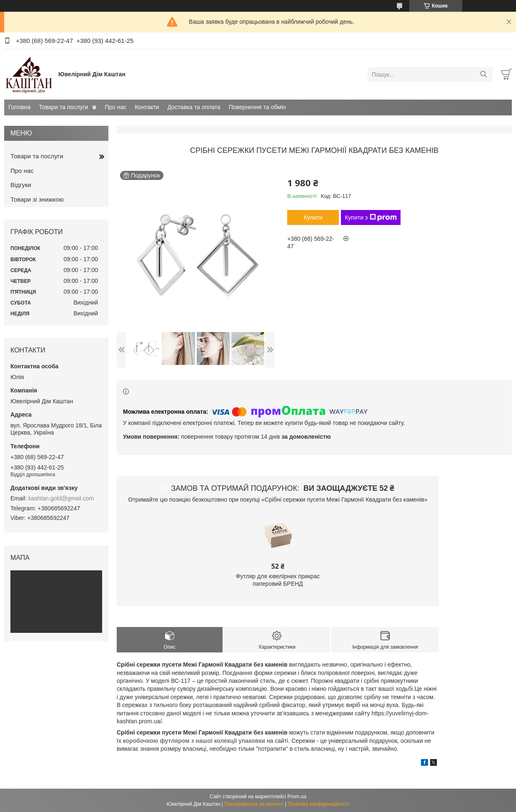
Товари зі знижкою (37, 199)
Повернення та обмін (257, 107)
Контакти (147, 107)
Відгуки (21, 185)
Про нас (115, 107)
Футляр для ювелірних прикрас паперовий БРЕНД (278, 580)
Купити (313, 217)
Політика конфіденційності (319, 804)
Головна (19, 107)
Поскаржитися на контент (254, 804)
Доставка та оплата (194, 107)
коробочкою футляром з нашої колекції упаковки (194, 741)
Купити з (371, 217)
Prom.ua (297, 797)
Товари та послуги (63, 107)
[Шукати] (483, 75)
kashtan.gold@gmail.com (61, 498)
